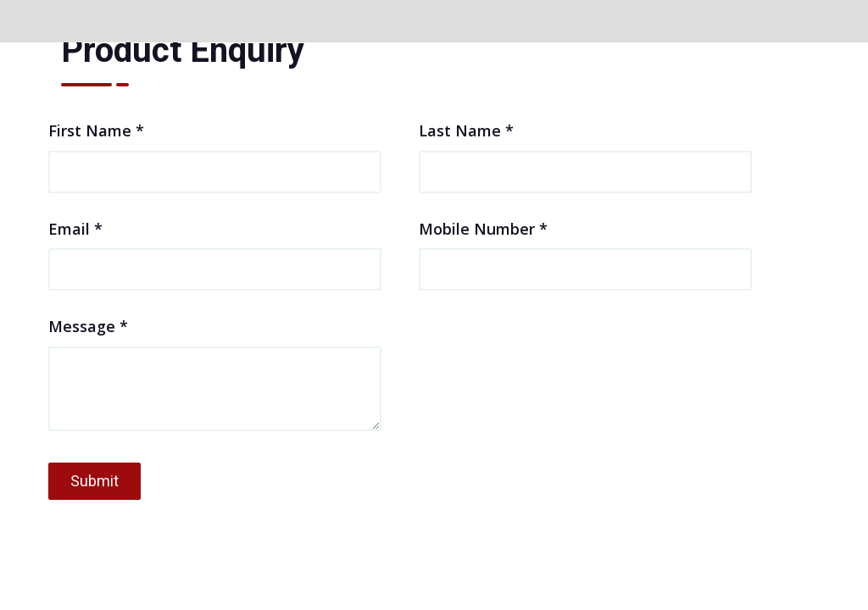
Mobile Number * (585, 248)
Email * (215, 248)
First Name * (215, 150)
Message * (215, 375)
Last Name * (585, 150)
